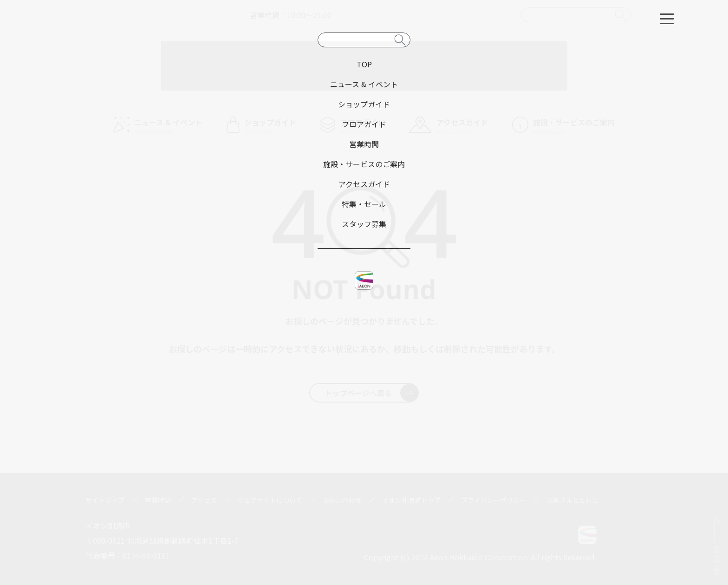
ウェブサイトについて (270, 500)
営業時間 (158, 500)
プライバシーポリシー (494, 500)
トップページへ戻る (372, 393)
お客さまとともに (572, 500)
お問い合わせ (342, 500)
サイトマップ (105, 500)
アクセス (204, 500)
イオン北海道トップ (411, 500)
